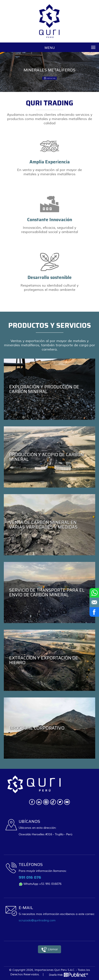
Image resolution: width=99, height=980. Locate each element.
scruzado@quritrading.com (37, 920)
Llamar (49, 950)
